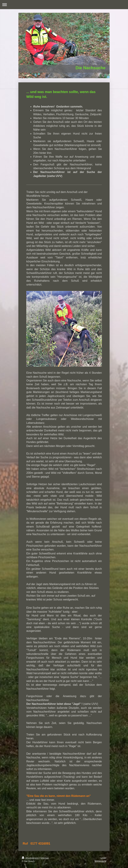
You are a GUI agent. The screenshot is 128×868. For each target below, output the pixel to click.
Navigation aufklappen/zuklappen (64, 5)
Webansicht (100, 861)
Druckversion (31, 858)
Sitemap (45, 858)
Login (103, 858)
